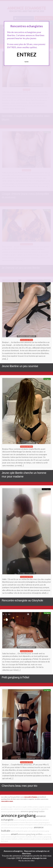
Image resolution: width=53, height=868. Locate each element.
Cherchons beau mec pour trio (19, 786)
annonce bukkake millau (28, 837)
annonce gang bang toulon (33, 811)
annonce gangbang (18, 815)
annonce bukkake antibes (14, 839)
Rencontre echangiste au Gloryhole (22, 600)
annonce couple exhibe (24, 807)
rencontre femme (31, 797)
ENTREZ (26, 54)
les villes (31, 861)
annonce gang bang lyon (10, 825)
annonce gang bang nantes (11, 811)
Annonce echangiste (13, 851)
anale (3, 837)
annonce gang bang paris (41, 822)
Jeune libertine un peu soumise (20, 366)
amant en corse (20, 809)
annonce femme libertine (23, 822)
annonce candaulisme (35, 820)
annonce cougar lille (8, 807)
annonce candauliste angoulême (37, 809)
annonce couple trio (12, 837)
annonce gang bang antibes (30, 834)
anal (12, 822)
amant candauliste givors (19, 831)
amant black (47, 834)
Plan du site (23, 861)
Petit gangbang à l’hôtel (15, 677)
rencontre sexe (7, 801)
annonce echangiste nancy (28, 825)
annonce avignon (38, 807)
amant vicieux (9, 828)
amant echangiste (20, 820)
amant (14, 834)
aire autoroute (34, 831)
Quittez (26, 62)
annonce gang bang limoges (24, 828)
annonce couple (29, 839)
